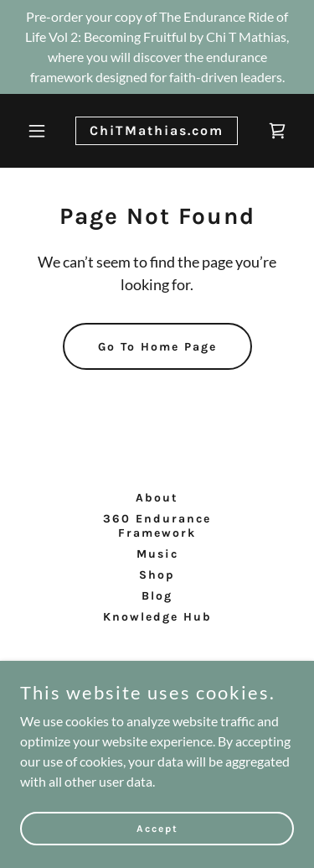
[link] (157, 130)
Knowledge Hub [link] (157, 617)
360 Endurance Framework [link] (157, 526)
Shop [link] (157, 575)
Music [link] (157, 554)
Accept (157, 828)
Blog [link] (157, 596)
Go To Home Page (157, 347)
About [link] (157, 498)
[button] (41, 131)
